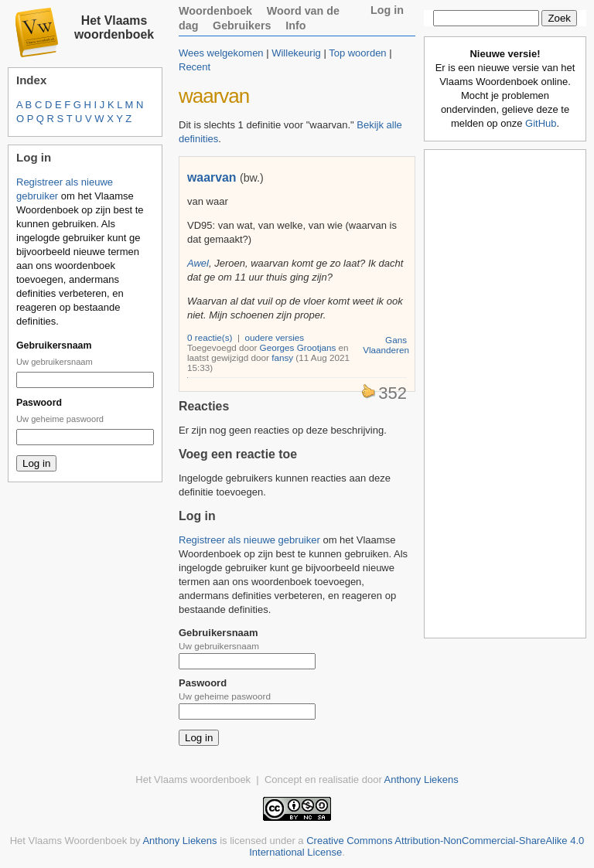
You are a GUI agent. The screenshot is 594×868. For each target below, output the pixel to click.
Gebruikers (242, 26)
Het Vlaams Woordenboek (69, 841)
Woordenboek (215, 11)
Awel (198, 263)
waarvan (212, 177)
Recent (195, 67)
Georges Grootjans (298, 347)
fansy (282, 357)
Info (295, 26)
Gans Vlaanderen (386, 345)
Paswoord (39, 403)
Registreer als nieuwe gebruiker (249, 540)
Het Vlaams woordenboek (114, 27)
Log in (387, 10)
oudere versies (275, 337)
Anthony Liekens (422, 779)
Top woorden (357, 53)
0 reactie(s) (210, 337)
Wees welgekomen (221, 53)
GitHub (541, 123)
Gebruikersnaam (54, 345)
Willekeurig (296, 53)
